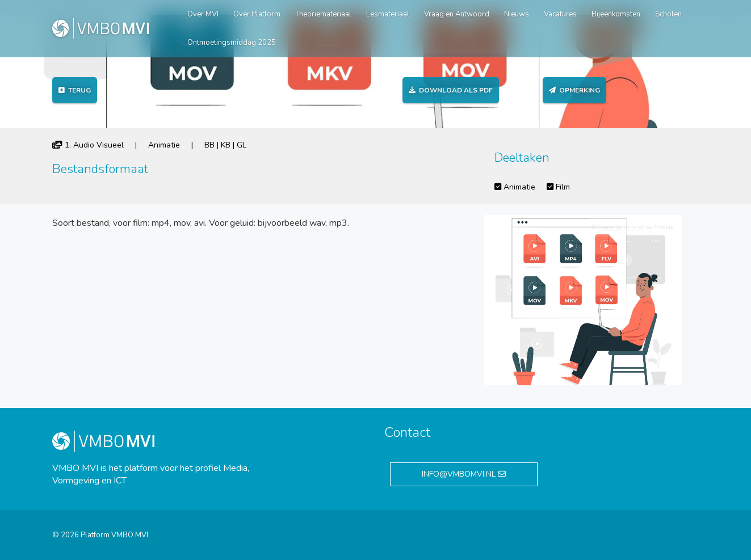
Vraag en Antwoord (457, 14)
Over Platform (257, 14)
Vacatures (560, 14)
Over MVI (203, 14)
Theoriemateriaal (323, 14)
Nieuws (517, 14)
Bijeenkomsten (616, 14)
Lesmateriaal (388, 14)
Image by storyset (621, 228)
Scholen (668, 14)
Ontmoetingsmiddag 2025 (232, 43)
